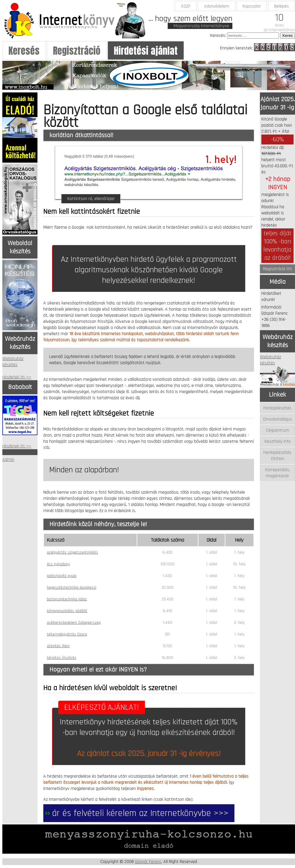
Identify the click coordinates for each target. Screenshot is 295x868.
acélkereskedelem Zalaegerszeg (74, 623)
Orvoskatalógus (278, 419)
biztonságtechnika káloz (67, 599)
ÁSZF (186, 6)
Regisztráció (77, 51)
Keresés (24, 51)
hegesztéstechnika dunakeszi (72, 588)
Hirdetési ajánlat (146, 51)
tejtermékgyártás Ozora (67, 634)
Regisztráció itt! (277, 269)
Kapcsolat (252, 6)
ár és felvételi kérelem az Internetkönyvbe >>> (140, 813)
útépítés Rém (58, 646)
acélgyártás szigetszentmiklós (72, 552)
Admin (8, 460)
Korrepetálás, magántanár (278, 473)
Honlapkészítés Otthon (277, 456)
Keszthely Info (278, 441)
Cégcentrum (278, 430)
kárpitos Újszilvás (62, 658)
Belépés (282, 6)
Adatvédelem (217, 6)
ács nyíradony (58, 564)
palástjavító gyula (62, 576)
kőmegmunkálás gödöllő (67, 611)
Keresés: (218, 36)
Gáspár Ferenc (148, 862)
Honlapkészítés (277, 408)
